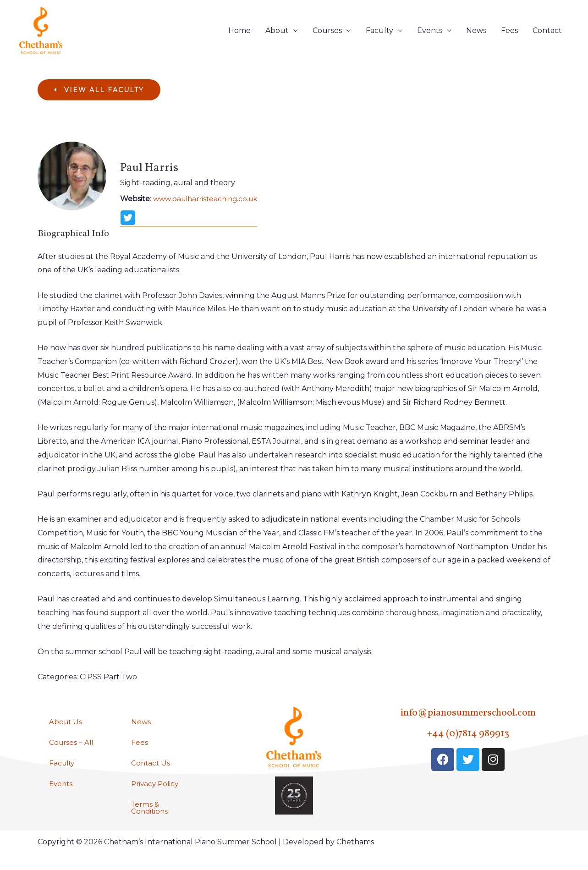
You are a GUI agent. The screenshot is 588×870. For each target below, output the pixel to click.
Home (239, 37)
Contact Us (151, 778)
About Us (66, 735)
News (476, 37)
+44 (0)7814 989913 (468, 747)
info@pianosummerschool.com (468, 726)
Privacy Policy (156, 799)
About (277, 37)
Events (430, 37)
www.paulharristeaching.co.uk (209, 213)
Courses (327, 37)
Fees (509, 37)
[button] (99, 104)
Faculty (379, 37)
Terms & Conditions (150, 823)
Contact (547, 37)
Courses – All (72, 757)
